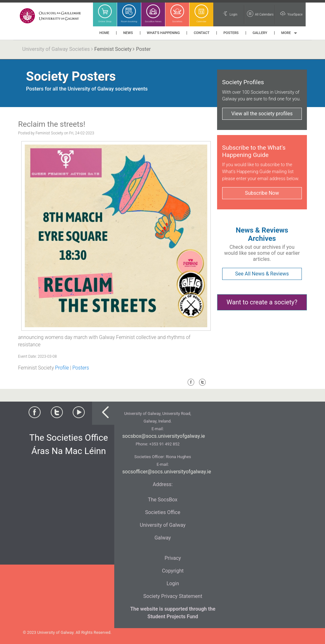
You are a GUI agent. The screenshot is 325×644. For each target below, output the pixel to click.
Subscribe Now (262, 193)
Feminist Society (113, 49)
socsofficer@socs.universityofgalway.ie (167, 472)
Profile (62, 368)
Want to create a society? (262, 302)
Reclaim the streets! (52, 124)
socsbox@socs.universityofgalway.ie (163, 436)
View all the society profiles (262, 114)
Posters (81, 368)
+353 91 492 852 (164, 444)
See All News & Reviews (262, 274)
